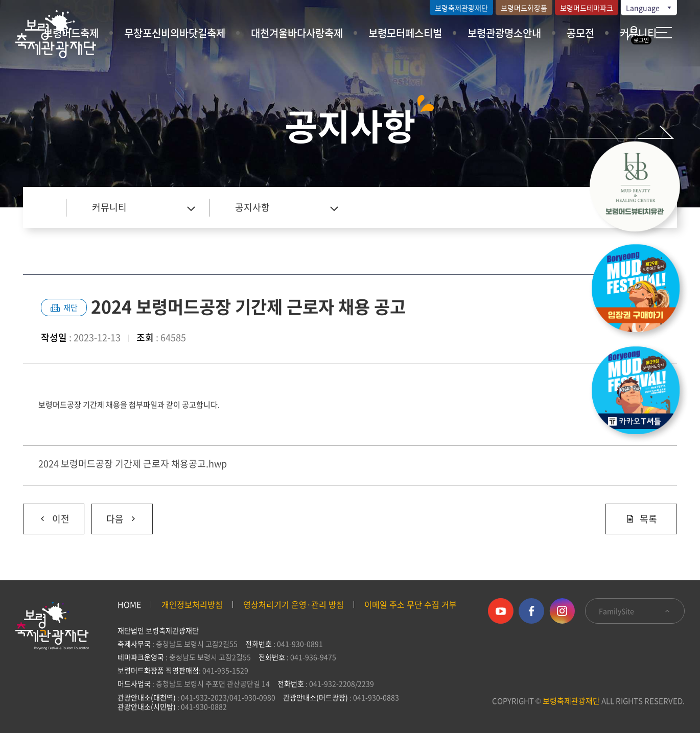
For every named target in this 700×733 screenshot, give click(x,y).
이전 (46, 515)
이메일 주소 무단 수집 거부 (411, 604)
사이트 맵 (664, 33)
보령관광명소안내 (504, 33)
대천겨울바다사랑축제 (297, 33)
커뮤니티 (109, 207)
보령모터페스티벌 (405, 33)
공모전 (580, 33)
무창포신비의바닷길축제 (175, 33)
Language (649, 8)
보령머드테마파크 (587, 8)
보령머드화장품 (524, 8)
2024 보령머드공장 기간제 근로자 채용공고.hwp (133, 464)
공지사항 (252, 207)
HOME (129, 604)
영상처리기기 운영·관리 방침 (294, 604)
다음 (115, 515)
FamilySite (635, 611)
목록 (641, 519)
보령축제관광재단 (461, 8)
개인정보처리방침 (192, 604)
